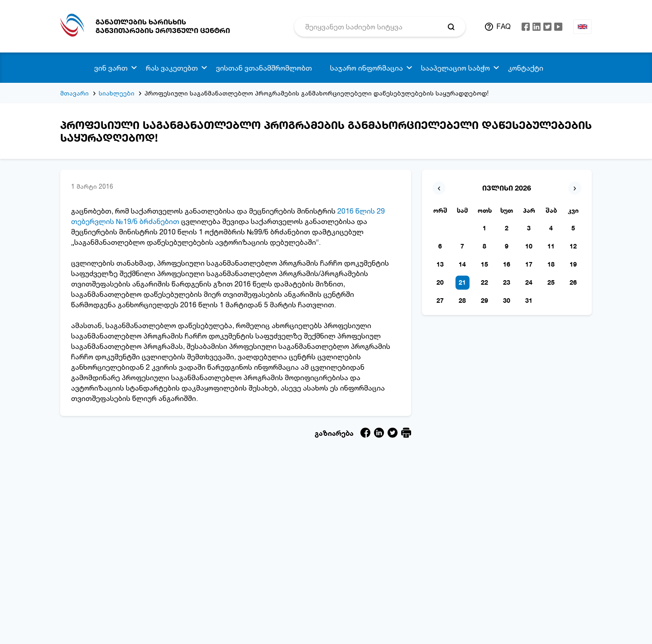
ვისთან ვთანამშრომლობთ (264, 68)
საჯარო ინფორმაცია (367, 68)
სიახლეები (117, 93)
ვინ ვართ (111, 68)
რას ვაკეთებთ (172, 68)
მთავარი (74, 93)
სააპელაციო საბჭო (455, 68)
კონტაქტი (526, 68)
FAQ (503, 26)
